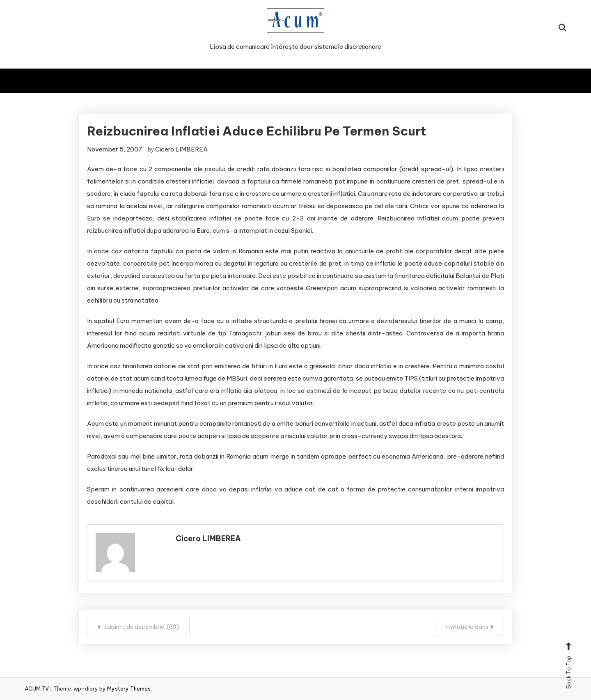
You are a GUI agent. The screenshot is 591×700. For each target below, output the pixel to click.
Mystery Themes (129, 689)
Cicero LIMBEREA (181, 149)
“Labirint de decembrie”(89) (141, 627)
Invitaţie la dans (467, 627)
